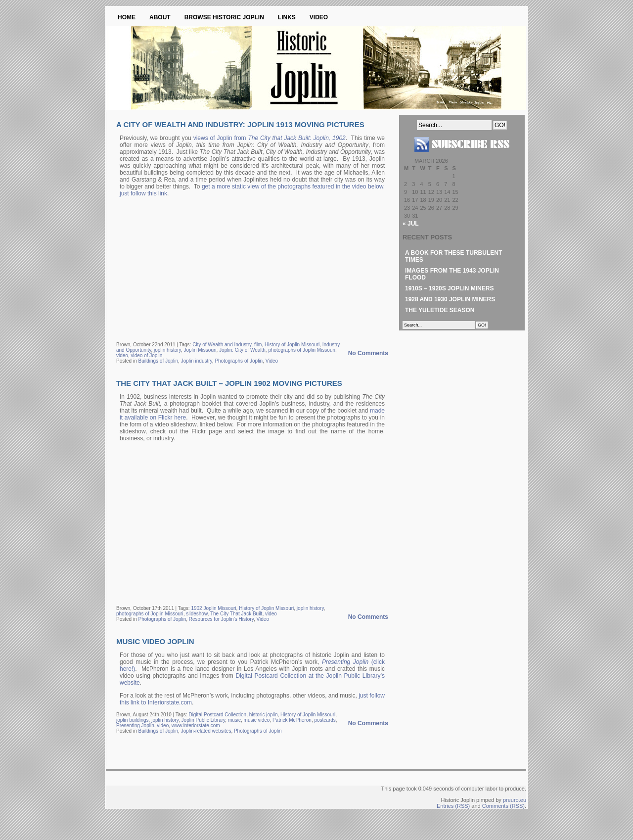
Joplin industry (197, 361)
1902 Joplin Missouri (213, 608)
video (122, 355)
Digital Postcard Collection (217, 715)
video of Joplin (146, 355)
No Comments (368, 353)
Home (127, 17)
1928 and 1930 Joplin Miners (450, 299)
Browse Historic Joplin (224, 17)
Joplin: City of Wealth (242, 350)
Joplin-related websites (206, 731)
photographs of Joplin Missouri (302, 350)
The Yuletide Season (440, 310)
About (160, 17)
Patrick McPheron (292, 720)
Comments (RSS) (503, 806)
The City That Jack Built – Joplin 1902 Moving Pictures (229, 383)
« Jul (411, 224)
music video (257, 720)
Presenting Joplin (135, 725)
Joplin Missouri (200, 350)
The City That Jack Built (236, 614)
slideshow (197, 614)
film (258, 345)
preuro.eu (515, 800)
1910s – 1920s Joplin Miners (449, 288)
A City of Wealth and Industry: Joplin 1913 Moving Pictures (240, 124)
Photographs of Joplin (239, 361)
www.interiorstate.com (196, 725)
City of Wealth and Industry (222, 345)
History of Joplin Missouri (292, 345)
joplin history (167, 350)
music (234, 720)
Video (319, 17)
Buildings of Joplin (158, 361)
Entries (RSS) (453, 806)
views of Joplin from (270, 138)
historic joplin (264, 715)
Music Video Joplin (155, 641)
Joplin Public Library (203, 720)
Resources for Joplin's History (221, 619)
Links (287, 17)
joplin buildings (133, 720)
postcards (325, 720)
